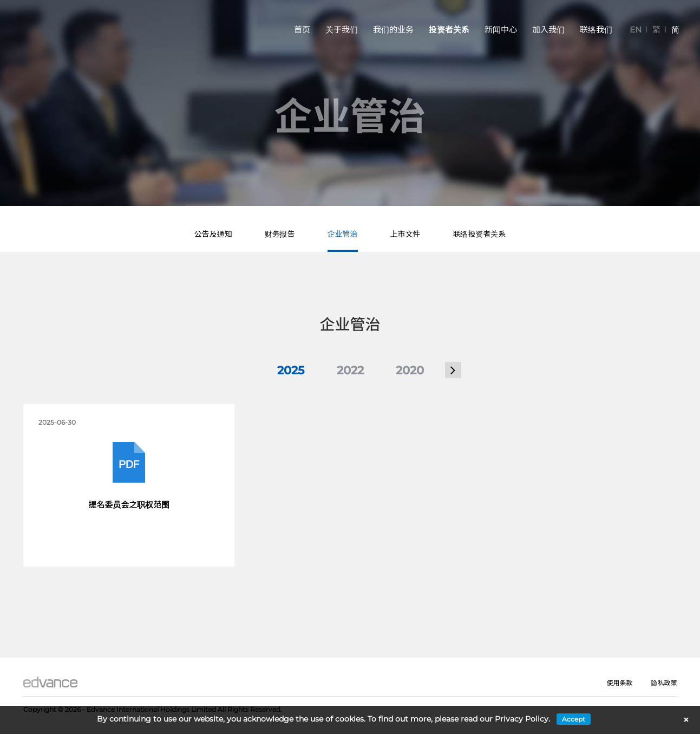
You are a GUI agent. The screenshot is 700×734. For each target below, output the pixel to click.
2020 (410, 370)
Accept (574, 719)
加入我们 (548, 30)
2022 (350, 370)
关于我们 (342, 30)
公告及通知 (213, 234)
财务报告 (280, 234)
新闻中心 (501, 30)
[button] (453, 370)
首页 (302, 30)
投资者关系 (449, 30)
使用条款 (619, 683)
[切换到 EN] (636, 30)
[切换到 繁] (656, 30)
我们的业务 (393, 30)
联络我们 (596, 30)
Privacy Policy (522, 719)
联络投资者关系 (480, 234)
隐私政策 (664, 683)
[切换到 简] (675, 30)
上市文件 (405, 234)
